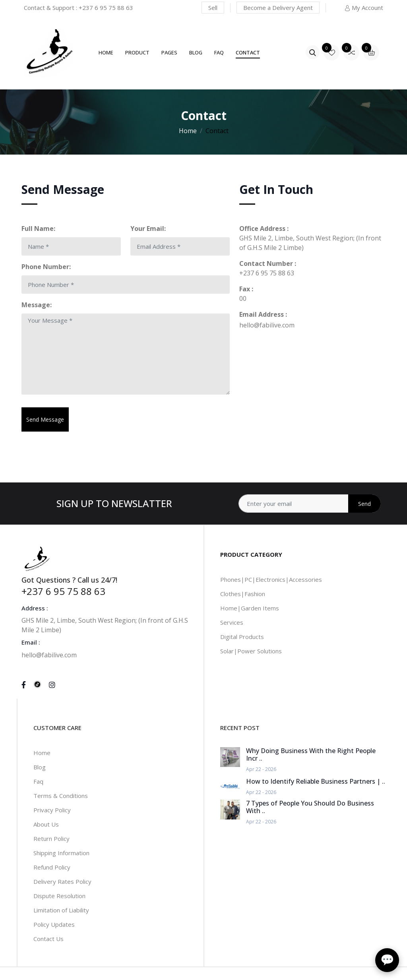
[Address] (310, 504)
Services (232, 622)
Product (137, 52)
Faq (38, 781)
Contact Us (48, 939)
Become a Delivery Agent (278, 8)
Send (364, 504)
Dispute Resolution (59, 896)
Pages (169, 52)
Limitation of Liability (61, 910)
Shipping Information (61, 853)
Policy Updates (54, 924)
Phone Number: (46, 267)
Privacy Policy (52, 810)
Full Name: (38, 229)
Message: (37, 305)
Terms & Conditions (61, 796)
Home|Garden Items (250, 608)
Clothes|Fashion (243, 594)
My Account (364, 8)
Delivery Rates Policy (62, 881)
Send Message (45, 419)
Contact (248, 52)
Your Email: (148, 229)
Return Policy (51, 839)
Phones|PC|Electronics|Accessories (271, 579)
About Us (46, 824)
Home (106, 52)
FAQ (219, 52)
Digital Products (242, 637)
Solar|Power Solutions (251, 651)
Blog (196, 52)
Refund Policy (52, 867)
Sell (213, 8)
